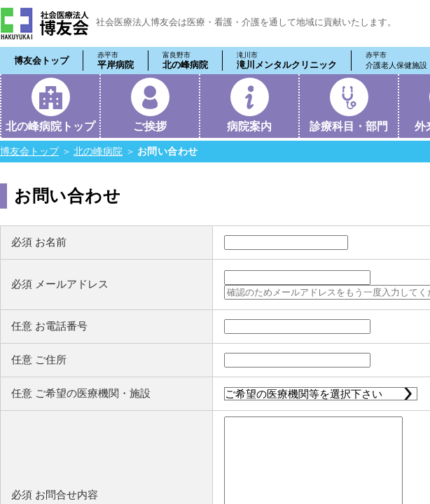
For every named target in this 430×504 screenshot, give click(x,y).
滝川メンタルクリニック (287, 60)
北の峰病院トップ (50, 126)
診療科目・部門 (349, 126)
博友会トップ (41, 61)
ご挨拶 (150, 126)
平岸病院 (116, 60)
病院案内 (249, 126)
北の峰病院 (185, 60)
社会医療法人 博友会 (44, 23)
